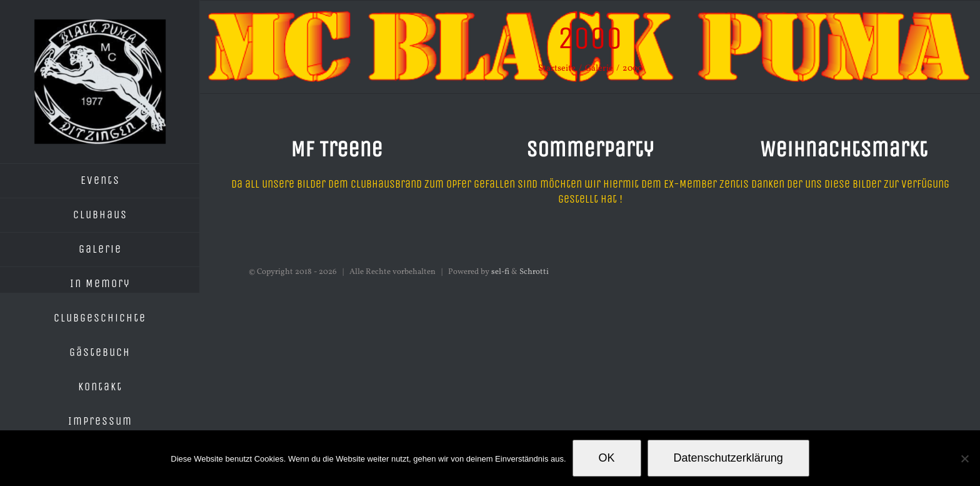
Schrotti (534, 272)
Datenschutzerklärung (728, 458)
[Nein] (964, 458)
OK (607, 458)
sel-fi (500, 272)
